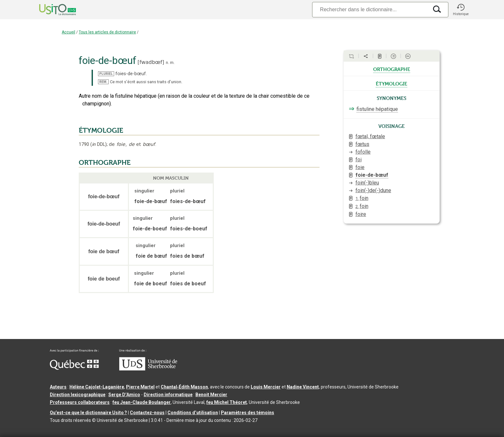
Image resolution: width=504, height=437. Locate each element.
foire (361, 214)
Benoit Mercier (211, 395)
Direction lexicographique (78, 395)
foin (362, 198)
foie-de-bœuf (372, 175)
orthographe (392, 69)
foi (359, 160)
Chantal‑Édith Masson (184, 387)
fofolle (363, 152)
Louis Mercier (266, 387)
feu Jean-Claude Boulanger (142, 402)
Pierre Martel (140, 387)
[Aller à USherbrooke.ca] (148, 369)
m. (172, 62)
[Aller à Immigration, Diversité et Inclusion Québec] (74, 368)
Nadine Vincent (303, 387)
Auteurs (58, 387)
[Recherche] (370, 9)
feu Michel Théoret (227, 402)
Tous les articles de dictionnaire (107, 32)
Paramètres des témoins (248, 413)
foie (360, 167)
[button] (461, 10)
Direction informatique (168, 395)
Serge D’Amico (124, 395)
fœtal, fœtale (370, 136)
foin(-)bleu (367, 183)
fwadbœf (151, 62)
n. (167, 62)
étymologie (392, 83)
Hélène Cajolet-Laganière (97, 387)
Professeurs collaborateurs (80, 402)
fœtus (362, 144)
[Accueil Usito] (50, 10)
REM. (103, 82)
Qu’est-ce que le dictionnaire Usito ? (88, 413)
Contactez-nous (147, 413)
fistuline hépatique (377, 109)
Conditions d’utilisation (193, 413)
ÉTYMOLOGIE (101, 130)
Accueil (68, 32)
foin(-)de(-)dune (373, 190)
